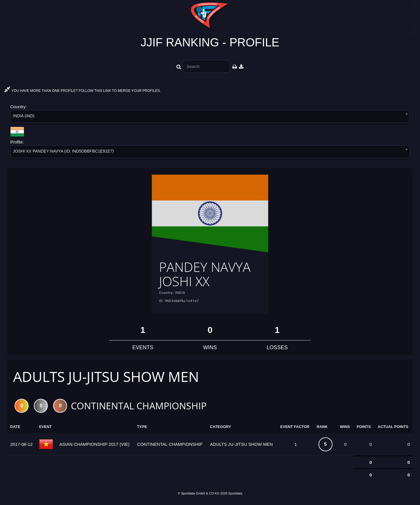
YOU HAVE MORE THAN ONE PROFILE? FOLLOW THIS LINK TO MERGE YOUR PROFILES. (83, 91)
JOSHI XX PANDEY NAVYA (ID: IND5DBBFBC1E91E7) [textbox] (63, 151)
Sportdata (235, 495)
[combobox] (210, 117)
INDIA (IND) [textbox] (24, 116)
